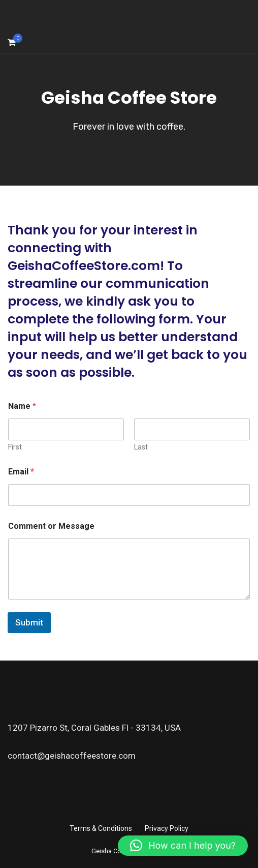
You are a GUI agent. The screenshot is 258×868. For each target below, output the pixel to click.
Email (21, 472)
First (15, 447)
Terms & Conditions (101, 828)
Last (141, 447)
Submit (29, 622)
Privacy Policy (167, 828)
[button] (183, 846)
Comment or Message (51, 526)
